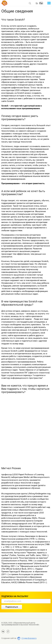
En (37, 3)
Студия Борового (29, 638)
